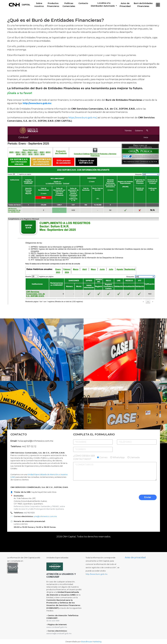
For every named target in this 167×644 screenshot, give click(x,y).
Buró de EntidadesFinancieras (143, 5)
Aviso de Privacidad (125, 5)
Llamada (135, 457)
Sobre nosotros (39, 5)
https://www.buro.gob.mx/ (82, 118)
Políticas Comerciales (69, 5)
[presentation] (136, 488)
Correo (103, 457)
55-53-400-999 (53, 621)
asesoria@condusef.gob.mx (59, 633)
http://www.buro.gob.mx (37, 103)
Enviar (148, 497)
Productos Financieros (53, 5)
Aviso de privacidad (135, 557)
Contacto (83, 3)
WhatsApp (119, 457)
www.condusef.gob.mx (57, 627)
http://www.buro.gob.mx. (97, 574)
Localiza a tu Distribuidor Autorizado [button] (103, 4)
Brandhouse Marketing (91, 642)
